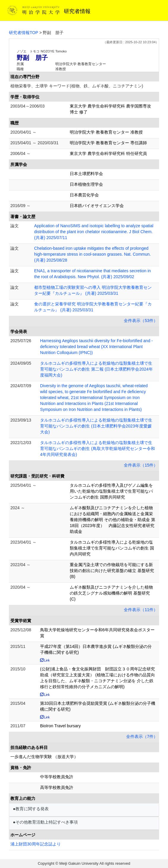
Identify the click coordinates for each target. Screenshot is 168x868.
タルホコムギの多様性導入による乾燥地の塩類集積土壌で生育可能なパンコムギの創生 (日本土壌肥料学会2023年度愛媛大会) (96, 426)
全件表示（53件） (141, 321)
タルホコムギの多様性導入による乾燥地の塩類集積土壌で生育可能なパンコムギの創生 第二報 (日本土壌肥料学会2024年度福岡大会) (96, 369)
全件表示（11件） (141, 610)
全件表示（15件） (141, 465)
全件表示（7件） (142, 736)
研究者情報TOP (24, 33)
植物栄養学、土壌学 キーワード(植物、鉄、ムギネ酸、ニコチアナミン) (77, 86)
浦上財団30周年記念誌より (36, 844)
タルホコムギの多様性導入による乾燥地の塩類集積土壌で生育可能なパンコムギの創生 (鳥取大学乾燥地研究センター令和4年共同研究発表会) (98, 449)
